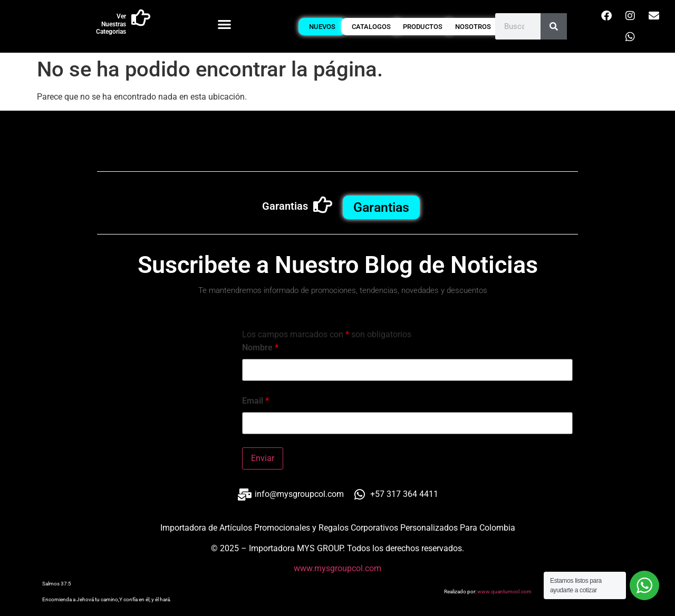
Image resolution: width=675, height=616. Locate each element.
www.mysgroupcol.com (337, 568)
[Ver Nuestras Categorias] (141, 18)
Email (255, 401)
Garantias (285, 206)
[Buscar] (554, 26)
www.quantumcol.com (504, 591)
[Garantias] (323, 205)
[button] (224, 24)
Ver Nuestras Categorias (111, 24)
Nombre (260, 348)
